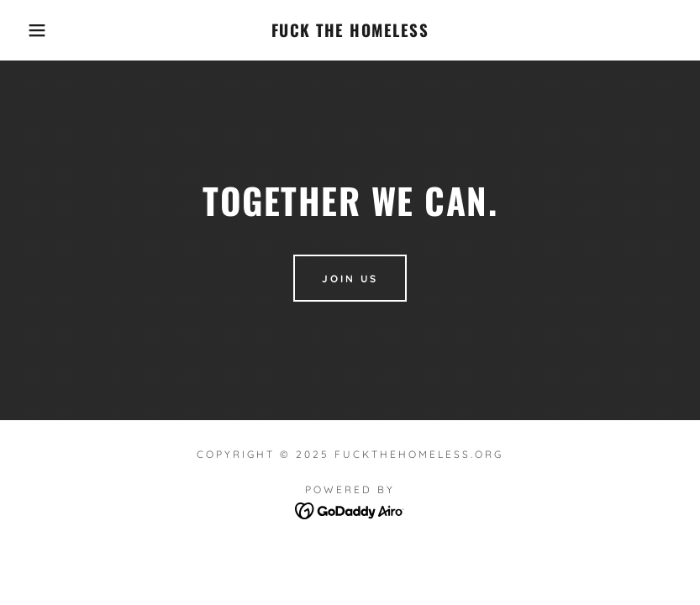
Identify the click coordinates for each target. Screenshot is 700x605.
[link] (350, 32)
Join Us (350, 279)
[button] (35, 30)
